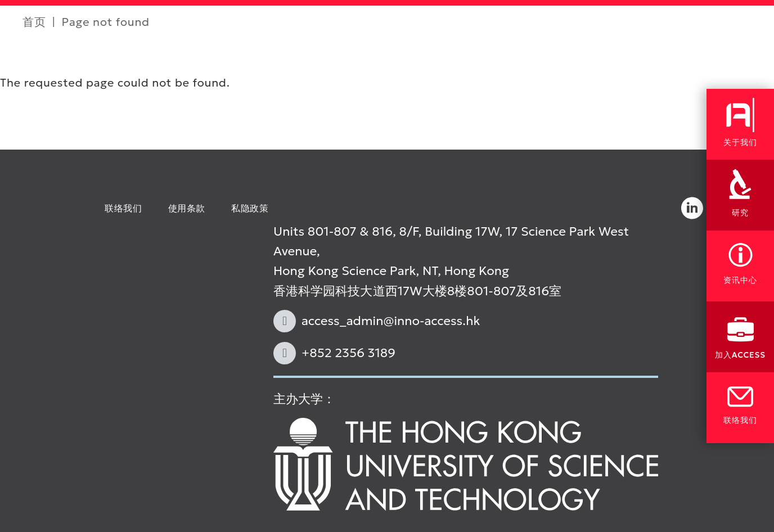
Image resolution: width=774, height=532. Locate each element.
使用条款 (187, 208)
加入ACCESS (740, 355)
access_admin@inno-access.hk (391, 321)
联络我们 (123, 208)
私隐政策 (250, 208)
